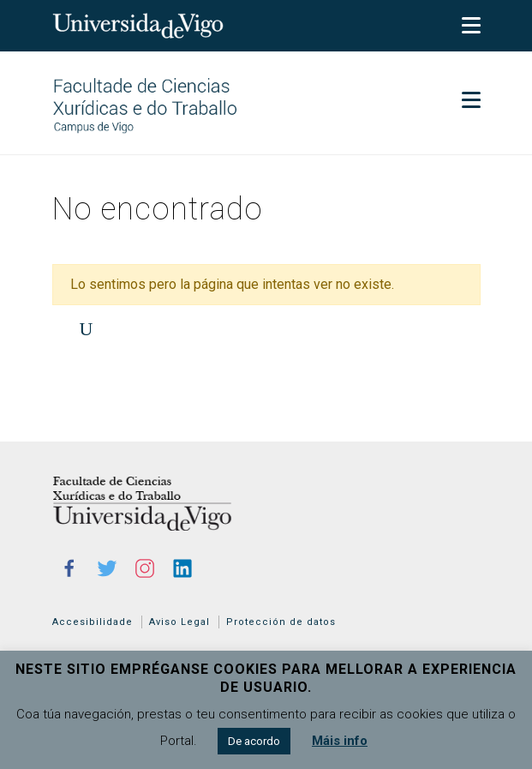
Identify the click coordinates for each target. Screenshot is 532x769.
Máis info (340, 741)
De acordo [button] (254, 741)
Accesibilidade (93, 622)
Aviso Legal (179, 622)
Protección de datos (281, 622)
